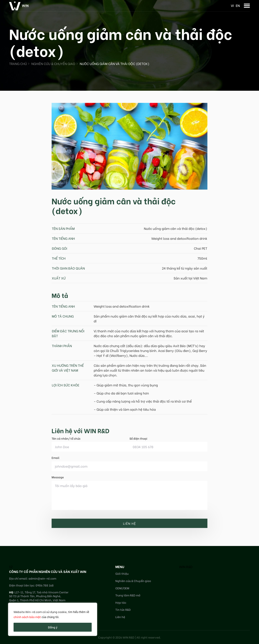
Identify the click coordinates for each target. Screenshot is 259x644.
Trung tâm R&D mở (128, 595)
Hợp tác (121, 602)
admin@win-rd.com (42, 578)
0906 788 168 (45, 585)
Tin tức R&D (123, 609)
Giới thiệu (122, 573)
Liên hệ (120, 617)
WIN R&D (186, 567)
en (238, 5)
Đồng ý (53, 627)
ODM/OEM (122, 588)
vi (232, 5)
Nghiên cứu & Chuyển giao (53, 63)
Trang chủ (18, 63)
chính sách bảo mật (27, 617)
